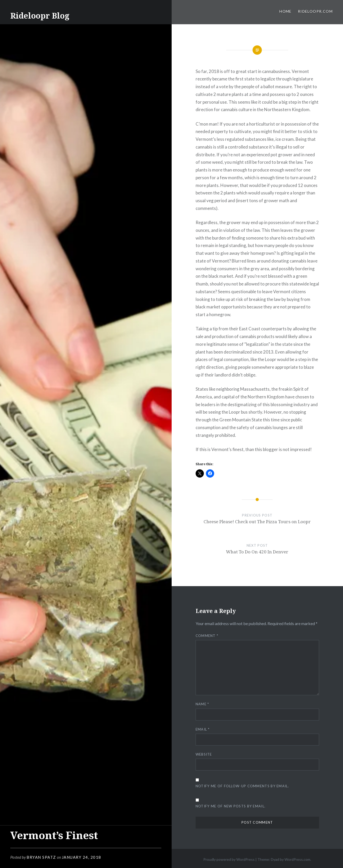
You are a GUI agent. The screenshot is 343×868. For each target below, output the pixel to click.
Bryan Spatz (41, 857)
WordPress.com (297, 859)
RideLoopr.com (315, 11)
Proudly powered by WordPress (229, 859)
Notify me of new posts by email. (231, 806)
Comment (207, 636)
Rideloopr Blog (40, 16)
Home (286, 11)
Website (204, 754)
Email (203, 729)
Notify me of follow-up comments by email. (242, 786)
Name (202, 704)
